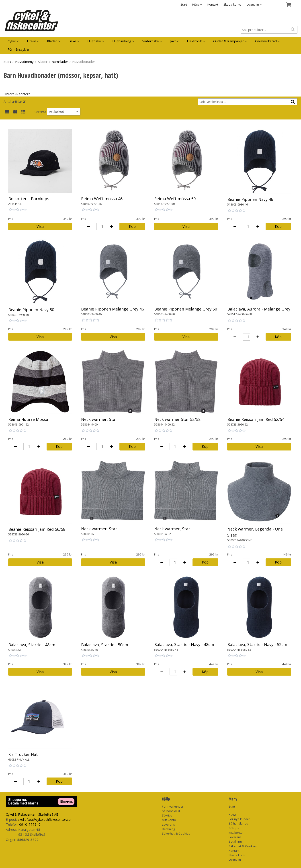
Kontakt (213, 4)
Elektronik (194, 41)
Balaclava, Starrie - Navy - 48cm (184, 644)
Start (184, 4)
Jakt (173, 41)
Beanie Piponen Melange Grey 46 (113, 309)
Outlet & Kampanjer (229, 41)
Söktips (167, 815)
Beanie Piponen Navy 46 (250, 199)
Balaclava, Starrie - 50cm (105, 645)
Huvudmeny (24, 62)
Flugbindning (122, 41)
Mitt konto (169, 820)
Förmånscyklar (19, 49)
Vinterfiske (151, 41)
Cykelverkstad (266, 41)
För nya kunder (173, 806)
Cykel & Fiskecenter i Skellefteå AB (32, 814)
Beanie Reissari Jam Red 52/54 (256, 419)
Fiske (72, 41)
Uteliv (31, 41)
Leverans (168, 825)
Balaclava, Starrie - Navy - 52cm (257, 644)
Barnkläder (60, 62)
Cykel (12, 41)
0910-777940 (30, 824)
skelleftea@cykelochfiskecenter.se (44, 819)
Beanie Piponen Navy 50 (31, 310)
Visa (40, 226)
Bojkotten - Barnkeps (29, 199)
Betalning (169, 829)
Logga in (235, 860)
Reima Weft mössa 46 (102, 199)
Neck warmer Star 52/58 (177, 419)
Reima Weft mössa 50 (175, 199)
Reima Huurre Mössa (28, 419)
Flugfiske (94, 41)
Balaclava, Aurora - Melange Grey (259, 309)
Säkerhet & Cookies (176, 833)
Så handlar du (172, 811)
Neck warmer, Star (99, 419)
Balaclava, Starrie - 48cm (32, 645)
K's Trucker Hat (23, 754)
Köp (132, 226)
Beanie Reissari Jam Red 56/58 (37, 529)
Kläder (52, 41)
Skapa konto (232, 4)
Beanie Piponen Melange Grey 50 (186, 309)
